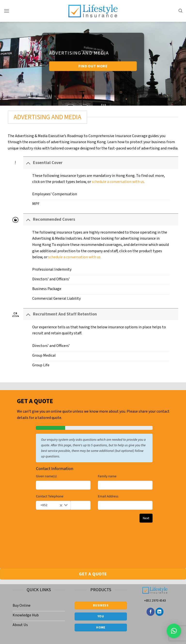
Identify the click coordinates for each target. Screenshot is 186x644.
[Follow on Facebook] (151, 612)
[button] (174, 631)
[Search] (180, 11)
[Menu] (7, 11)
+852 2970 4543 (155, 601)
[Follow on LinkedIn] (159, 612)
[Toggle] (28, 163)
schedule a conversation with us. (118, 182)
